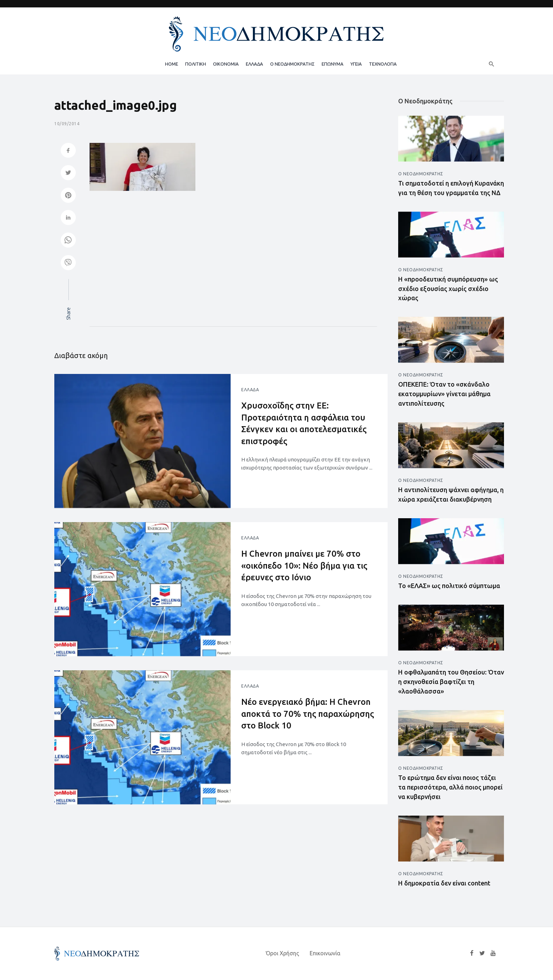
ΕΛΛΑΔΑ (254, 64)
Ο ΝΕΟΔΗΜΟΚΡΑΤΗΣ (292, 64)
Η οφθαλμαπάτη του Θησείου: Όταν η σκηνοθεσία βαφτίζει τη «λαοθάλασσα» (451, 682)
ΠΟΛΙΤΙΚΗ (196, 64)
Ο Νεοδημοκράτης (421, 174)
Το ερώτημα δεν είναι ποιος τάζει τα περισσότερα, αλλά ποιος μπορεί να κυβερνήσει (450, 787)
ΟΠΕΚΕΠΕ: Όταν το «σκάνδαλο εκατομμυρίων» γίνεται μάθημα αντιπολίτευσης (444, 394)
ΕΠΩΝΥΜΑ (333, 64)
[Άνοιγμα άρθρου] (142, 441)
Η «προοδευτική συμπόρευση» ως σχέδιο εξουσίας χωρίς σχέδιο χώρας (448, 289)
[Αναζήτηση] (492, 64)
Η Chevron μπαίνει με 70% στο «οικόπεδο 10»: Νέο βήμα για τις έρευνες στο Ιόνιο (305, 565)
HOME (172, 64)
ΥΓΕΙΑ (356, 64)
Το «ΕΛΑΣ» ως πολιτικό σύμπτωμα (449, 586)
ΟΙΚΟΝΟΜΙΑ (226, 64)
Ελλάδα (250, 390)
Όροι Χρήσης (282, 953)
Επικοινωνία (325, 953)
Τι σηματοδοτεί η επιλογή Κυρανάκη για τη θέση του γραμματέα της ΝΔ (451, 188)
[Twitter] (482, 953)
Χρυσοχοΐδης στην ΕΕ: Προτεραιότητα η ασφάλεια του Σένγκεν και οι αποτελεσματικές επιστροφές (304, 423)
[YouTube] (493, 953)
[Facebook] (472, 953)
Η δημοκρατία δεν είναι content (444, 883)
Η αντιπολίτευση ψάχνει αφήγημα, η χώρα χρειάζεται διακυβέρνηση (451, 494)
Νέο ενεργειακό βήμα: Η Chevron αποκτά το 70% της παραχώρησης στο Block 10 (308, 714)
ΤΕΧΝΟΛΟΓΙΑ (383, 64)
